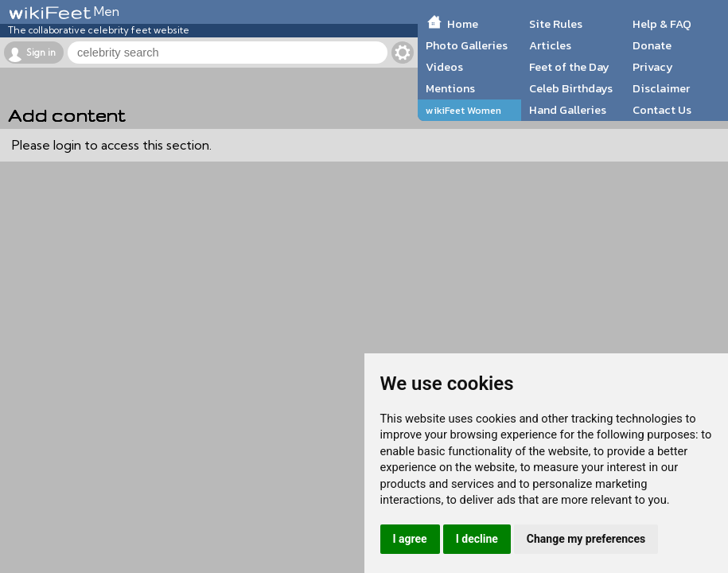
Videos (444, 67)
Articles (550, 45)
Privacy (653, 67)
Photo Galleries (467, 45)
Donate (652, 45)
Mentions (450, 88)
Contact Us (662, 110)
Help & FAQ (662, 24)
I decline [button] (477, 539)
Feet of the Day (569, 67)
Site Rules (556, 24)
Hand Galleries (568, 110)
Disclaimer (661, 88)
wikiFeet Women (463, 110)
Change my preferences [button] (586, 539)
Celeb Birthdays (571, 88)
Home (463, 24)
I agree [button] (410, 539)
